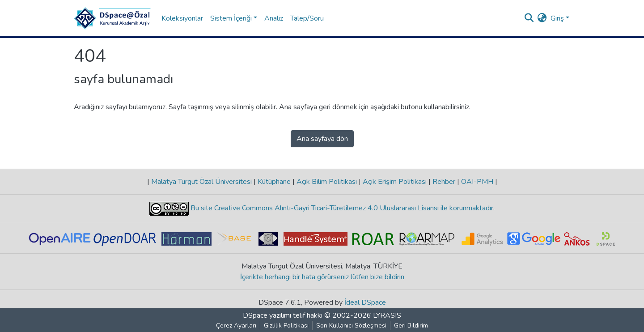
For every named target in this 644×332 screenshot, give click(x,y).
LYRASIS (387, 315)
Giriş (557, 18)
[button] (542, 18)
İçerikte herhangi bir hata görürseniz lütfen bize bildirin (322, 277)
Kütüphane (274, 182)
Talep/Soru (307, 18)
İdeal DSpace (365, 302)
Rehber (444, 182)
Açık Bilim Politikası (327, 182)
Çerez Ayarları (236, 326)
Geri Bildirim (411, 326)
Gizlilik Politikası (286, 326)
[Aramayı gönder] (529, 18)
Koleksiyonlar (182, 18)
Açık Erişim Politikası (395, 182)
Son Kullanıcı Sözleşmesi (351, 326)
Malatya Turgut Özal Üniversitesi (201, 182)
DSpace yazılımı (267, 315)
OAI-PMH (477, 182)
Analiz (274, 18)
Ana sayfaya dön (322, 139)
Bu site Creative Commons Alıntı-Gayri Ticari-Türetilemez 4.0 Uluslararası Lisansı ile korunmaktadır (341, 209)
